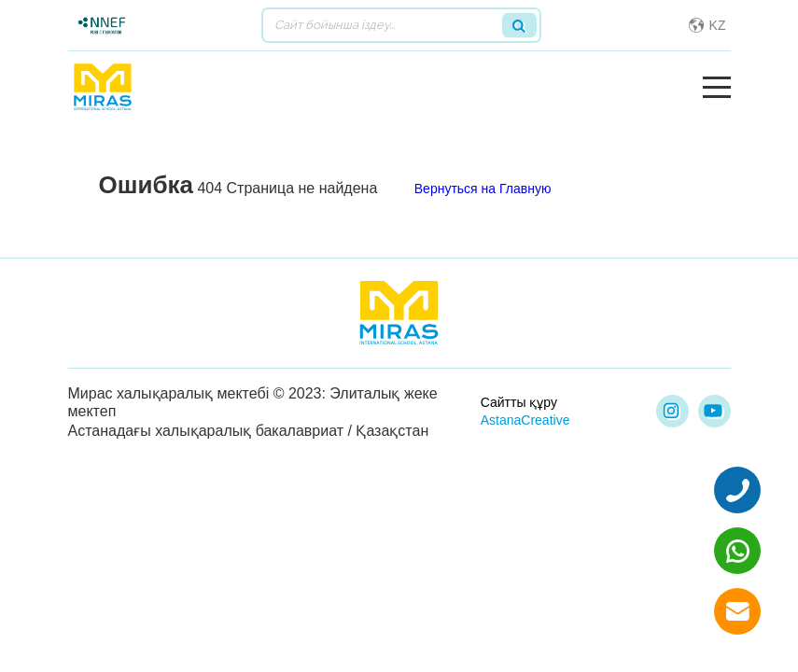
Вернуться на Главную (483, 189)
